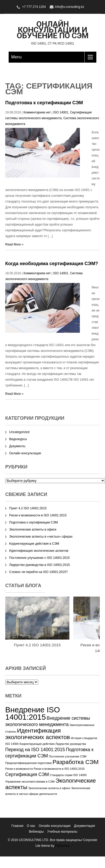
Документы (17, 446)
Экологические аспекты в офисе (33, 529)
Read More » (14, 244)
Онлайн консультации (25, 453)
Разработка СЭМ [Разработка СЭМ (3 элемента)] (76, 762)
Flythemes (62, 846)
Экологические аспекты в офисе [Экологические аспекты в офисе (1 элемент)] (49, 788)
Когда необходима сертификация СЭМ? (52, 264)
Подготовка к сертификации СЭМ (44, 103)
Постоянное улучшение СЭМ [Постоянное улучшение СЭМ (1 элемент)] (67, 756)
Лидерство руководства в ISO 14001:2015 (40, 565)
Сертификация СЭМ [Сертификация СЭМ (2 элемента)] (27, 774)
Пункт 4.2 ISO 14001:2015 (28, 508)
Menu (16, 57)
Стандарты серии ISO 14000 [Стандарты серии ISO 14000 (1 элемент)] (68, 775)
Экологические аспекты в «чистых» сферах (41, 537)
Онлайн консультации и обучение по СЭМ (53, 30)
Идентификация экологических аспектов (39, 551)
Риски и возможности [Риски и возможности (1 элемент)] (19, 769)
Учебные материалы (62, 832)
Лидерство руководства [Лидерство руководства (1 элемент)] (71, 744)
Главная (18, 826)
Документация (85, 826)
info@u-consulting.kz (70, 7)
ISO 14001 (61, 112)
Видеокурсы (18, 439)
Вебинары (37, 832)
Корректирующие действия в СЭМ (34, 544)
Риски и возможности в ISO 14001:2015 (38, 515)
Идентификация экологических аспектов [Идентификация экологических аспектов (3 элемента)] (38, 734)
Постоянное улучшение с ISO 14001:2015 (39, 558)
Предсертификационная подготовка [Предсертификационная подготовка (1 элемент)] (28, 763)
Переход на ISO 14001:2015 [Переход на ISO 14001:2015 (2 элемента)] (35, 750)
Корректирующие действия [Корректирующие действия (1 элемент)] (37, 744)
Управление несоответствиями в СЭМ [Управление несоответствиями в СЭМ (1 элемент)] (30, 782)
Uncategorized (19, 432)
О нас (31, 826)
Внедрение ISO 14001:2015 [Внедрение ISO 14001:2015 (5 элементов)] (33, 713)
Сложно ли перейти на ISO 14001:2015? (38, 572)
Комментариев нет (37, 112)
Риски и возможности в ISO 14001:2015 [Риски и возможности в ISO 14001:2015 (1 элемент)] (59, 769)
